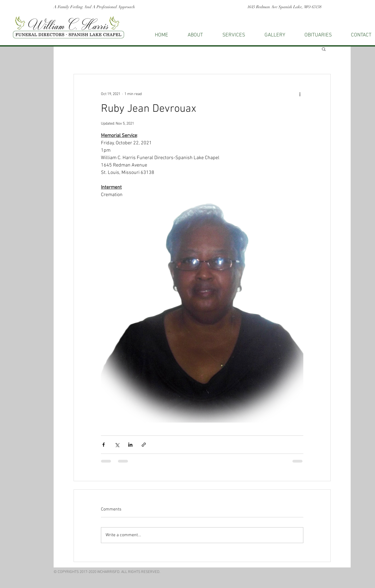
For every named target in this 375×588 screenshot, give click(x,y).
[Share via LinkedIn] (130, 445)
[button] (324, 49)
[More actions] (300, 94)
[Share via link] (144, 445)
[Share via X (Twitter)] (117, 445)
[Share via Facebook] (104, 445)
